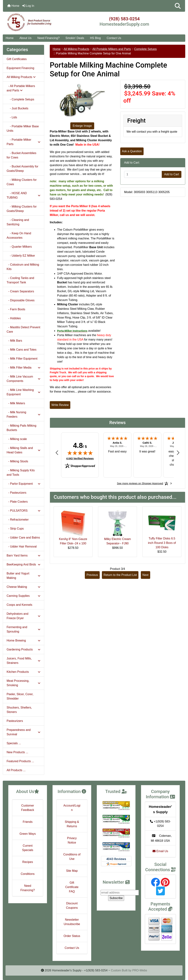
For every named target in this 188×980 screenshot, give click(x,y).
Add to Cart (172, 174)
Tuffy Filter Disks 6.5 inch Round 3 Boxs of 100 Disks (162, 543)
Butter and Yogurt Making (23, 576)
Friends (28, 822)
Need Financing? (49, 38)
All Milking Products (77, 49)
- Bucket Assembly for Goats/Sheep (22, 169)
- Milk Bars (14, 341)
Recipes (28, 862)
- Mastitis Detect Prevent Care (23, 329)
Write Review (60, 405)
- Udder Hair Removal (22, 547)
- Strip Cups (15, 529)
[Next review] (178, 453)
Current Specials (28, 848)
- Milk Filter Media (23, 368)
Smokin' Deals (75, 38)
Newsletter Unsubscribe (72, 922)
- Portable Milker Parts (23, 142)
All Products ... (16, 770)
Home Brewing (23, 640)
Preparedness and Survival (23, 732)
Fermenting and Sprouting (23, 629)
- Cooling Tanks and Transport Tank (20, 280)
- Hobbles (14, 318)
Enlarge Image (82, 126)
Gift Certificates (17, 59)
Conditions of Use (72, 857)
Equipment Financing (20, 68)
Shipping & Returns (72, 824)
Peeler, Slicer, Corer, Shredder (20, 696)
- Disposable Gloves (21, 300)
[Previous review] (57, 453)
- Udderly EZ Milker (21, 256)
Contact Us (114, 38)
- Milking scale (17, 439)
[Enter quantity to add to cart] (143, 174)
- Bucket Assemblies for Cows (21, 155)
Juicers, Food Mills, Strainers (23, 661)
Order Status (72, 936)
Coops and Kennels (19, 605)
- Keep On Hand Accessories (19, 235)
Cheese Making (23, 587)
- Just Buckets (17, 108)
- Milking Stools (17, 461)
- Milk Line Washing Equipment (23, 392)
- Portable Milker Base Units (23, 128)
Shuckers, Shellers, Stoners (19, 710)
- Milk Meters (16, 403)
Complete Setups (145, 49)
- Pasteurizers (17, 493)
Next (145, 575)
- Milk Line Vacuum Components (23, 379)
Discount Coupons (72, 906)
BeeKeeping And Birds (23, 564)
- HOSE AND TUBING (23, 195)
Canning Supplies (23, 596)
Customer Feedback (28, 808)
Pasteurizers (15, 721)
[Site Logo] (33, 22)
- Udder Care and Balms (23, 538)
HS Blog (95, 38)
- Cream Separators (20, 291)
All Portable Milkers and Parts (112, 49)
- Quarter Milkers (19, 247)
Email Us (160, 851)
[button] (178, 6)
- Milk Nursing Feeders (23, 414)
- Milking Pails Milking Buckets (21, 428)
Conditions (28, 874)
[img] (80, 453)
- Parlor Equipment (23, 484)
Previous (92, 575)
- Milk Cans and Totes (21, 350)
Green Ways (28, 834)
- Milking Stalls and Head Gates (23, 450)
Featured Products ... (20, 761)
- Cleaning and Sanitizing (18, 222)
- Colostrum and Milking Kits (23, 267)
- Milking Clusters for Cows (22, 182)
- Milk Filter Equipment (22, 359)
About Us (26, 38)
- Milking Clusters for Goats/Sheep (22, 209)
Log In (28, 6)
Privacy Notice (72, 840)
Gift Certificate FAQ (72, 887)
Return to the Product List (120, 575)
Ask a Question (132, 151)
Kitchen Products (23, 672)
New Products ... (17, 752)
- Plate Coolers (17, 502)
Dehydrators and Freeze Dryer (23, 616)
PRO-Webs (140, 970)
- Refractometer (18, 520)
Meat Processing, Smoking (23, 683)
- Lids (12, 117)
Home (13, 6)
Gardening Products (23, 649)
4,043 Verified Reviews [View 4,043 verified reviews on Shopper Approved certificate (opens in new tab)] (80, 458)
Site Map (72, 871)
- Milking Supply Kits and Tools (21, 473)
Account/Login (72, 808)
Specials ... (14, 743)
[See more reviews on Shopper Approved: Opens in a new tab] (140, 483)
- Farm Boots (16, 309)
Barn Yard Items (23, 555)
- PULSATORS (23, 511)
